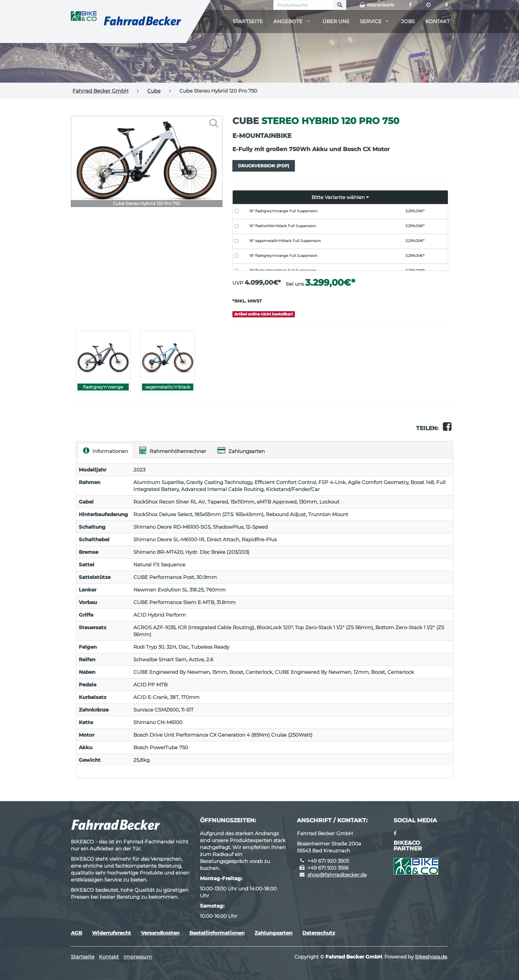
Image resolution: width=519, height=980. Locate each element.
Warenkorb (377, 5)
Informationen (106, 450)
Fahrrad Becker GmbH (100, 91)
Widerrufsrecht (112, 933)
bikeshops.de (431, 957)
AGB (76, 933)
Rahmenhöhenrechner (173, 450)
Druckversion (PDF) (264, 166)
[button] (340, 197)
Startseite (248, 21)
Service (371, 21)
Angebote (288, 21)
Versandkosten (160, 933)
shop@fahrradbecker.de (337, 875)
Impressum (138, 957)
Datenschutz (319, 933)
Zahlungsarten (241, 450)
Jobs (408, 21)
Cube (154, 91)
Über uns (336, 21)
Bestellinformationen (217, 933)
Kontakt (438, 21)
